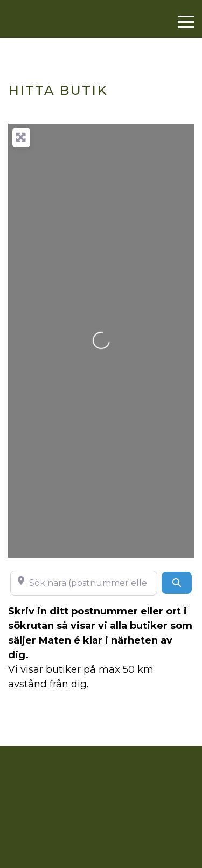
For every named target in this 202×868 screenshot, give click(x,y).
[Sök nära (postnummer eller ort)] (84, 583)
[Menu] (186, 22)
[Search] (177, 583)
